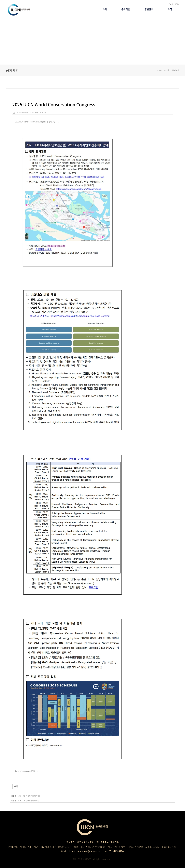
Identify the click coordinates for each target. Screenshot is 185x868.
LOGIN (171, 4)
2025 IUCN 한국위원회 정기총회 (29, 801)
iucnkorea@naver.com (89, 851)
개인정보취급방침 (85, 842)
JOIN (177, 4)
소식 (169, 10)
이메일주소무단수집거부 (108, 842)
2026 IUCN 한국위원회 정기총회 (29, 796)
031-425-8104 (117, 851)
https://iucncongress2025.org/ (27, 771)
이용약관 (69, 842)
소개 (102, 10)
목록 (16, 786)
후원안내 (148, 10)
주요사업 (123, 10)
